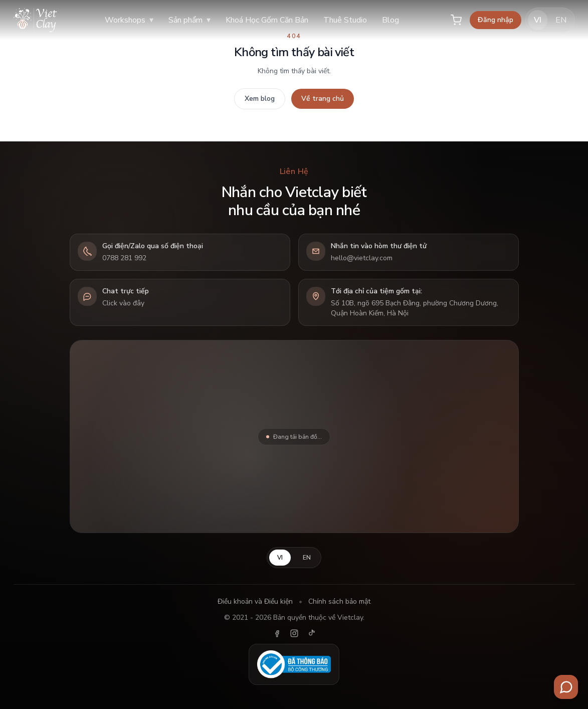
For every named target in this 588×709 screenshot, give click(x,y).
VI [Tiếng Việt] (538, 20)
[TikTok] (311, 633)
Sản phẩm (189, 20)
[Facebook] (277, 633)
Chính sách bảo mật (339, 601)
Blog (390, 20)
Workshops (129, 20)
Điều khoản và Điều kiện (255, 601)
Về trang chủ (323, 99)
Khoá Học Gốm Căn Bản (267, 20)
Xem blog (260, 99)
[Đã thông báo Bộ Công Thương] (294, 664)
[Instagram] (294, 633)
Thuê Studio (345, 20)
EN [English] (561, 20)
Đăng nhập (496, 20)
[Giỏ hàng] (456, 20)
